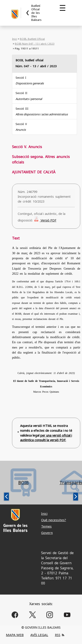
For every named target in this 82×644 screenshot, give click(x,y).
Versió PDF (48, 220)
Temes (46, 526)
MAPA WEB (15, 635)
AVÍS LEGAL (39, 635)
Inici (15, 39)
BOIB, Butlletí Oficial (32, 39)
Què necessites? (54, 520)
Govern (47, 533)
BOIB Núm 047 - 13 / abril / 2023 (35, 44)
